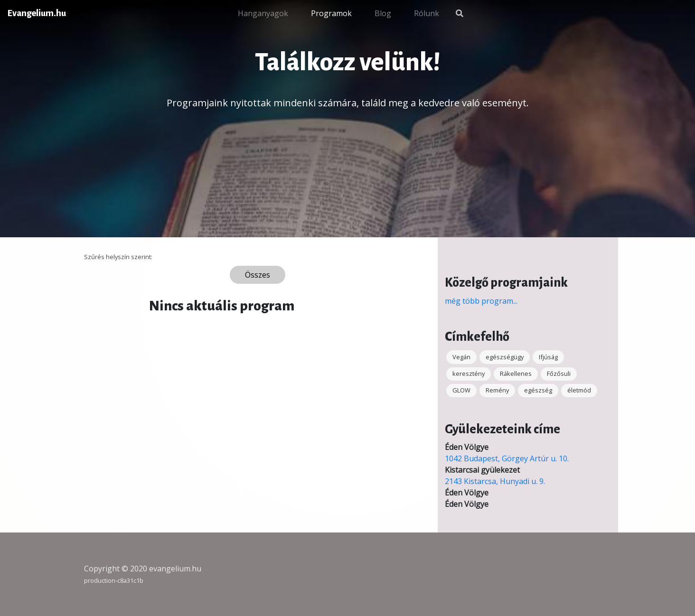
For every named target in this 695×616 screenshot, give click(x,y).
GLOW (461, 390)
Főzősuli (559, 373)
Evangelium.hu (37, 13)
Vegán (461, 357)
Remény (497, 390)
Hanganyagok (263, 13)
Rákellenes (516, 373)
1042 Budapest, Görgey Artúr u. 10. (507, 458)
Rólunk (427, 13)
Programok (331, 13)
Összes (258, 275)
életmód (579, 390)
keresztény (469, 373)
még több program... (481, 301)
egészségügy (505, 357)
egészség (538, 390)
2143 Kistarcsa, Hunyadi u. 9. (495, 481)
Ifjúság (548, 357)
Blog (383, 13)
